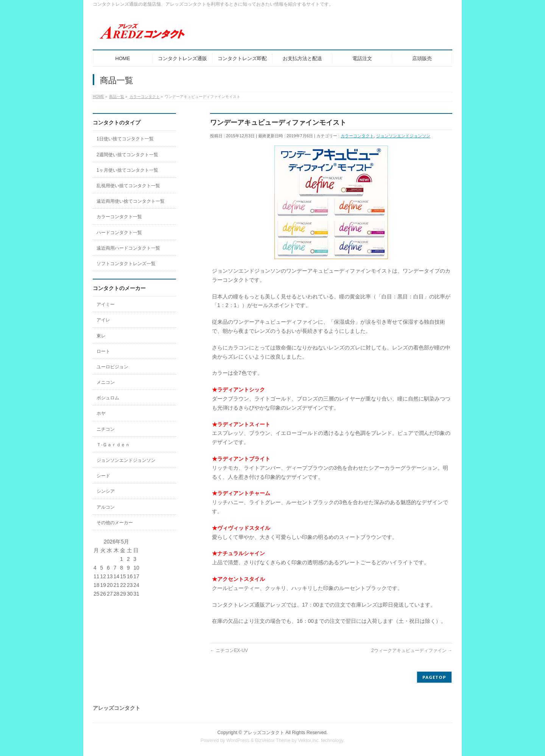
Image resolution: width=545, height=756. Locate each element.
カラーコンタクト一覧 (119, 217)
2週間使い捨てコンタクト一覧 (127, 155)
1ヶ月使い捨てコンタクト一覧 (127, 170)
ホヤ (101, 413)
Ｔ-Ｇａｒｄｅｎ (113, 445)
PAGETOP (434, 677)
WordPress (238, 740)
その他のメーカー (115, 523)
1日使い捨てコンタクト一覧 (125, 139)
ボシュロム (108, 398)
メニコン (106, 382)
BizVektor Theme (273, 740)
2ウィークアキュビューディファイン (412, 650)
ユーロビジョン (112, 367)
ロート (103, 351)
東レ (101, 336)
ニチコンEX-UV (229, 650)
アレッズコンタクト (264, 733)
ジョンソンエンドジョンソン (403, 136)
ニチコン (106, 429)
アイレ (103, 320)
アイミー (106, 304)
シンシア (106, 491)
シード (103, 476)
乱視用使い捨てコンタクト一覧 (128, 186)
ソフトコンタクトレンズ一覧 (126, 264)
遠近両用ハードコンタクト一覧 (128, 248)
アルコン (106, 507)
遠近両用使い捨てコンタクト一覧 (131, 201)
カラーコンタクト (357, 136)
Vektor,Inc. (309, 740)
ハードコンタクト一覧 (119, 233)
